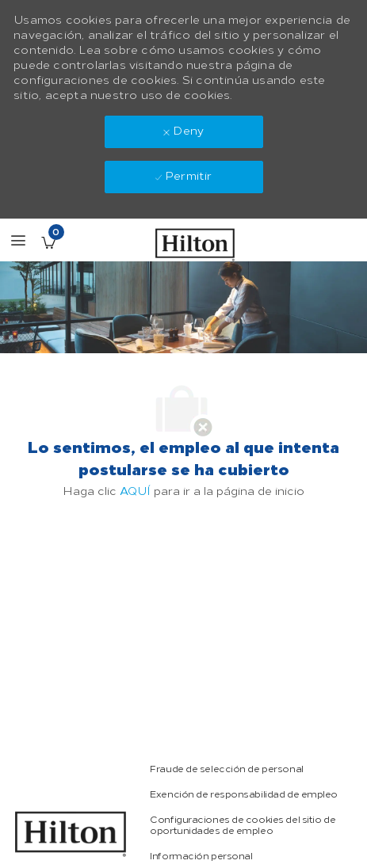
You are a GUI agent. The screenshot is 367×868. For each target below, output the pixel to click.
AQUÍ (135, 491)
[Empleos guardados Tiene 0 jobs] (48, 242)
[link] (226, 769)
